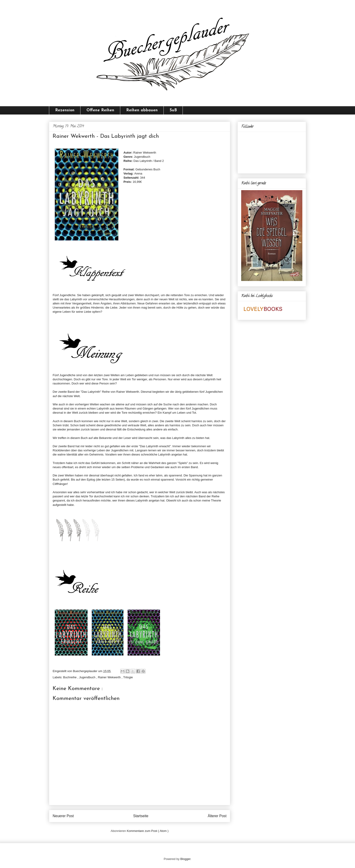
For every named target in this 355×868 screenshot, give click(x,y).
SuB (173, 110)
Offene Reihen (100, 110)
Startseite (141, 816)
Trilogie (128, 677)
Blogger (185, 859)
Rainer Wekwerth (110, 677)
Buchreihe (70, 677)
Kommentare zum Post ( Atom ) (147, 831)
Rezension (65, 110)
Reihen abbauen (142, 110)
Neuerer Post (63, 816)
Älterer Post (217, 816)
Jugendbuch (88, 677)
